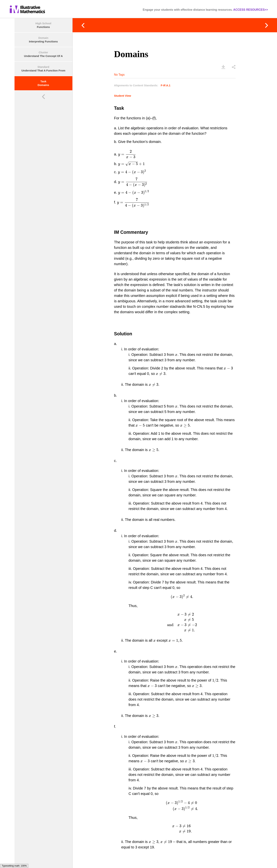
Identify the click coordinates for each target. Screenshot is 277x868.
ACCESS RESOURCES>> (251, 10)
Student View (115, 96)
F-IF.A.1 (158, 85)
